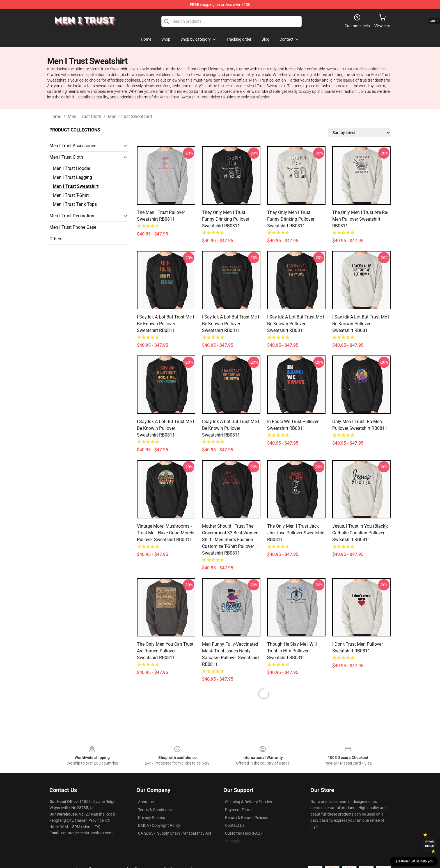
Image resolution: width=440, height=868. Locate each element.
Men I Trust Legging (72, 177)
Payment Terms (239, 810)
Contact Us (235, 825)
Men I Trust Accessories (73, 146)
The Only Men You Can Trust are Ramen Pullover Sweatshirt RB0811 (165, 651)
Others (56, 239)
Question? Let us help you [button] (414, 861)
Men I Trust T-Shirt (71, 195)
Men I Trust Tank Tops (75, 204)
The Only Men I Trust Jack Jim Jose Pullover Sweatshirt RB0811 (296, 533)
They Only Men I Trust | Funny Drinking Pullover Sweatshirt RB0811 (226, 219)
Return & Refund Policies (246, 818)
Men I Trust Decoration (72, 216)
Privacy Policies (152, 818)
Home (55, 116)
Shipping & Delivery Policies (248, 802)
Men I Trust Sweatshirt (130, 116)
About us (146, 802)
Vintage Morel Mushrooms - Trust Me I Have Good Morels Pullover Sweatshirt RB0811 (166, 533)
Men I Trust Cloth (84, 116)
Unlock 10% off (429, 844)
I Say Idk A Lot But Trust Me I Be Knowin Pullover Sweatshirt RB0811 (165, 324)
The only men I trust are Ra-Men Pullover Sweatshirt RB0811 (360, 219)
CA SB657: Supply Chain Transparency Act (175, 833)
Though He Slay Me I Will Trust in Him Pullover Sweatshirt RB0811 (292, 651)
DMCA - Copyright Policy (159, 825)
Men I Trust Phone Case (73, 227)
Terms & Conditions (155, 810)
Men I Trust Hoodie (71, 168)
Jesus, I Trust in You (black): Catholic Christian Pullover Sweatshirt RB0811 (360, 533)
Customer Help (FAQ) (243, 833)
